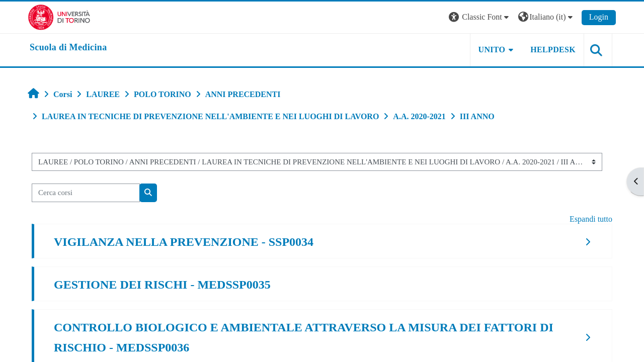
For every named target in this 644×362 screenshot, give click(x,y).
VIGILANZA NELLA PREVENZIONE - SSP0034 (184, 242)
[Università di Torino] (59, 16)
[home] (68, 48)
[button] (480, 17)
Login (599, 17)
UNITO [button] (492, 50)
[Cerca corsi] (86, 193)
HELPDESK (553, 50)
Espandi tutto (591, 219)
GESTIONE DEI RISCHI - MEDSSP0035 (162, 285)
